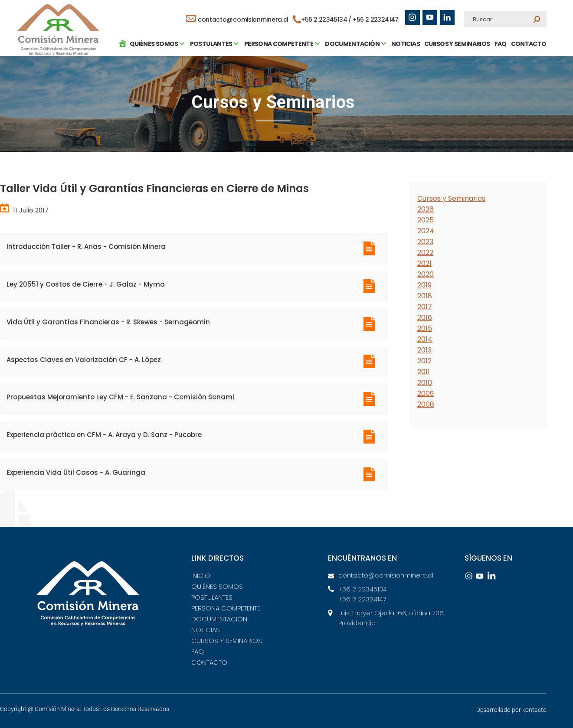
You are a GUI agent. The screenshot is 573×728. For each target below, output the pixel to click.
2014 (425, 339)
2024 (426, 231)
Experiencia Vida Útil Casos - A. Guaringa (76, 472)
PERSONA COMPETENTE (226, 608)
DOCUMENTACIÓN (219, 619)
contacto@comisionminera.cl (238, 20)
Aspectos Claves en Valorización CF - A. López (84, 360)
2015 (425, 328)
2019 (424, 285)
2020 (426, 274)
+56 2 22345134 (363, 589)
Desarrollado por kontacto (511, 710)
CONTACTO (527, 85)
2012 (424, 361)
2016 (425, 318)
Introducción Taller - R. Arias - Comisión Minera (86, 246)
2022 (425, 253)
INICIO (201, 576)
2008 (426, 404)
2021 (424, 263)
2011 (424, 372)
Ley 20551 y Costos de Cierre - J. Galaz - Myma (86, 284)
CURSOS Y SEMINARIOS (455, 85)
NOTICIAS (404, 85)
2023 (425, 242)
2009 (426, 393)
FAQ (498, 85)
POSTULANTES (212, 597)
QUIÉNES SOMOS (217, 586)
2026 (426, 209)
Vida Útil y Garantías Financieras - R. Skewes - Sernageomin (108, 322)
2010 (425, 383)
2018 (425, 296)
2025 (426, 220)
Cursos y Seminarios (451, 198)
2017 (425, 307)
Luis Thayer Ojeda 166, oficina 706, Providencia (391, 618)
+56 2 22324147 (376, 20)
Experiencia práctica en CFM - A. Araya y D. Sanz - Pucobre (104, 435)
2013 (424, 350)
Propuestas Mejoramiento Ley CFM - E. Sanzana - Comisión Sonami (120, 397)
